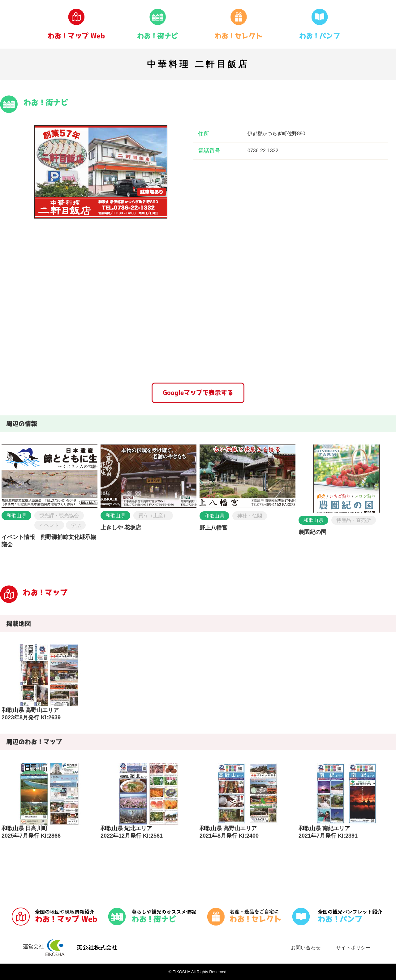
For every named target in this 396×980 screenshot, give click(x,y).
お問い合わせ (306, 948)
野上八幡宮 (213, 528)
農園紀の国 (312, 532)
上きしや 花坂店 (121, 527)
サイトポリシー (353, 948)
